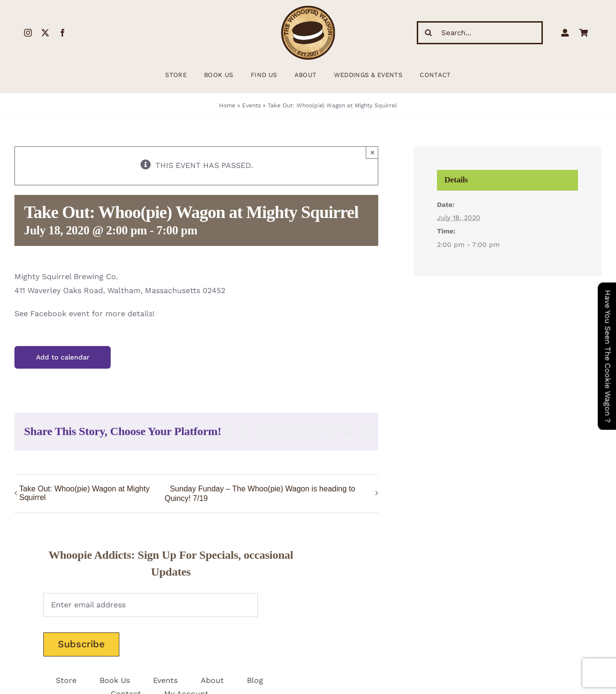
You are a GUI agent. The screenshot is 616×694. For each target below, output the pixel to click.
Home (227, 105)
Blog (255, 680)
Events (251, 105)
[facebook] (63, 33)
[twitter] (45, 33)
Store (66, 680)
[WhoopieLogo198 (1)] (308, 9)
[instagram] (28, 33)
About (212, 680)
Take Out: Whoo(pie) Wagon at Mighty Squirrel (84, 493)
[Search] (428, 33)
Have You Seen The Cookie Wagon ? (608, 356)
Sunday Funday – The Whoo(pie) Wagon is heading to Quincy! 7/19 (260, 494)
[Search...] (480, 33)
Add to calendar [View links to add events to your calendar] (63, 357)
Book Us (115, 680)
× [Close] (373, 152)
